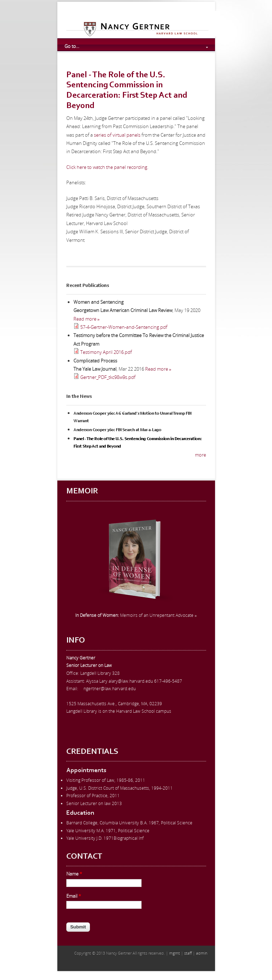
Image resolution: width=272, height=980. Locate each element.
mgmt (175, 953)
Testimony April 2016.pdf (106, 352)
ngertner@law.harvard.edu (110, 689)
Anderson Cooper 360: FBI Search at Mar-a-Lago (117, 430)
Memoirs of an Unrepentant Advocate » (136, 615)
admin (202, 953)
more (201, 455)
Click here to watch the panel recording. (107, 167)
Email (74, 896)
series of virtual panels (117, 135)
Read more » (87, 319)
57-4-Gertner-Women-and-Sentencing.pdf (124, 327)
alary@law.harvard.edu (131, 681)
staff (188, 953)
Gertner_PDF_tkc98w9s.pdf (108, 377)
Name (74, 874)
